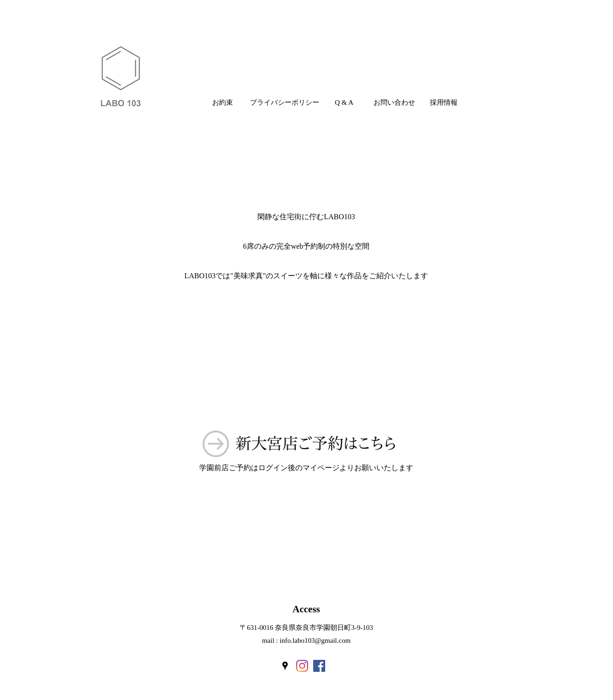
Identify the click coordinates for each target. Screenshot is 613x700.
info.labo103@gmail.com (315, 640)
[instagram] (302, 666)
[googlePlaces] (285, 666)
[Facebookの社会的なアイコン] (319, 666)
